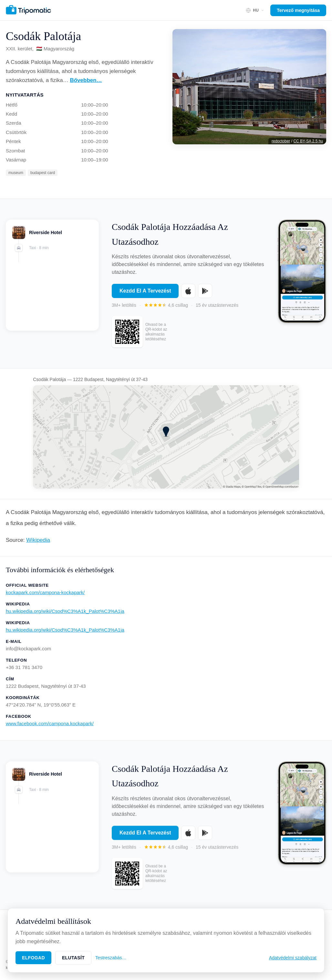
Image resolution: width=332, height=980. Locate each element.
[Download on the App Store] (188, 291)
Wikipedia (38, 540)
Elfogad (33, 958)
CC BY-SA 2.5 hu (308, 141)
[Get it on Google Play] (205, 291)
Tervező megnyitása (298, 10)
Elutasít (73, 958)
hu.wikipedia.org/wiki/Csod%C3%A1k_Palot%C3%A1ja (65, 611)
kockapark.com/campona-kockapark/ (45, 592)
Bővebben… (86, 80)
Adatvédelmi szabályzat (293, 958)
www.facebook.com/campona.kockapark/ (50, 723)
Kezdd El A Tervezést (145, 291)
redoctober (281, 141)
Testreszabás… (111, 958)
